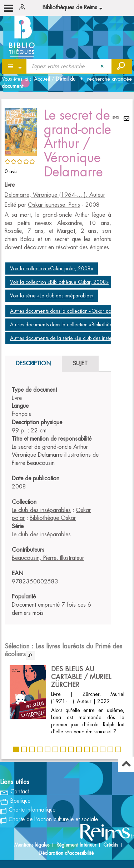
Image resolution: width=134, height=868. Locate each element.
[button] (21, 131)
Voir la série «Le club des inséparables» (52, 296)
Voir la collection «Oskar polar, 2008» (52, 269)
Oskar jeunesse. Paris (54, 205)
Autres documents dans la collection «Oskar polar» (65, 311)
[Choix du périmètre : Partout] (14, 66)
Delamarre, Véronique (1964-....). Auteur (55, 195)
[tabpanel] (58, 502)
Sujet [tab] (80, 363)
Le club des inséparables (41, 510)
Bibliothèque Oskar (53, 518)
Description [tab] (33, 363)
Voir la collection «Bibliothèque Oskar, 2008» (59, 282)
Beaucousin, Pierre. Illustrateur (48, 558)
